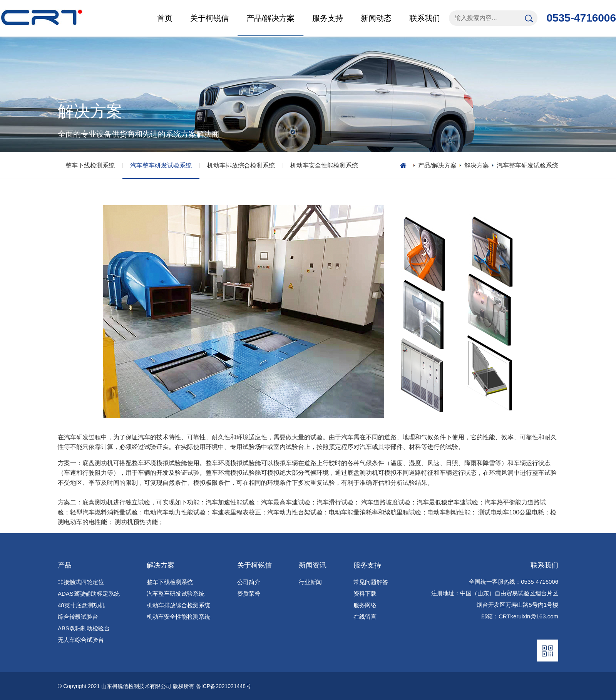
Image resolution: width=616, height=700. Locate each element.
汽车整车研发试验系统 (161, 165)
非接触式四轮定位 (81, 582)
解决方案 (477, 165)
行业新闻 (310, 582)
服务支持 (367, 565)
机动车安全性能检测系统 (324, 165)
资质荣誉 (249, 594)
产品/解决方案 (437, 165)
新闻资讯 (313, 565)
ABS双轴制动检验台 (84, 628)
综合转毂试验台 (78, 617)
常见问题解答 (371, 582)
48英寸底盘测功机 (81, 605)
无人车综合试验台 (81, 640)
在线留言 (365, 617)
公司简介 (249, 582)
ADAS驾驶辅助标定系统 (89, 594)
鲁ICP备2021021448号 (223, 686)
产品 (65, 565)
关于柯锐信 (254, 565)
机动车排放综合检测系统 (241, 165)
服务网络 (365, 605)
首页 (165, 18)
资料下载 (365, 594)
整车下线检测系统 (90, 165)
